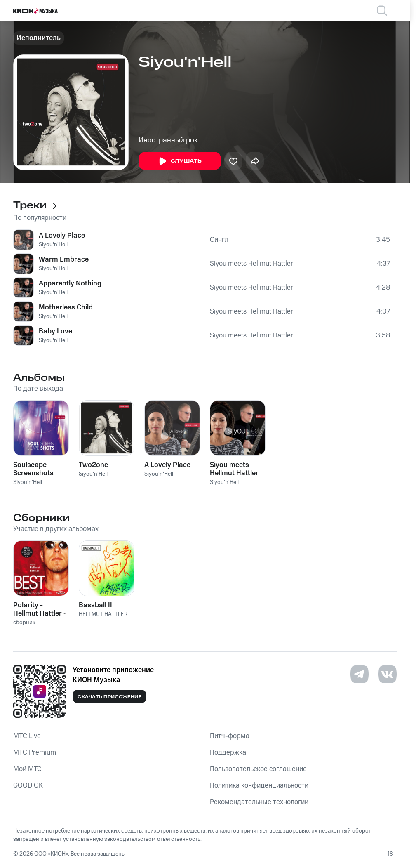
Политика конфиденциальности (259, 785)
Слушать (180, 161)
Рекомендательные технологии (259, 802)
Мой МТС (27, 769)
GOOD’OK (28, 785)
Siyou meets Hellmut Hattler (251, 264)
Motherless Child (66, 307)
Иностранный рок (168, 140)
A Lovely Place (62, 236)
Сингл (219, 240)
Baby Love (55, 331)
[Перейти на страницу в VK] (388, 674)
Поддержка (228, 752)
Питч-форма (230, 736)
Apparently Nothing (70, 283)
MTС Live (27, 736)
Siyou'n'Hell (53, 245)
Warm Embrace (64, 259)
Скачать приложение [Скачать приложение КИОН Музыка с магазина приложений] (109, 697)
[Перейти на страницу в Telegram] (360, 674)
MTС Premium (35, 752)
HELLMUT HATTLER (103, 614)
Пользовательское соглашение (258, 769)
